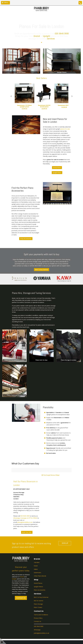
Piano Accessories (40, 578)
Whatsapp (37, 617)
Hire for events (39, 588)
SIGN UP (65, 531)
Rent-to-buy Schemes (41, 585)
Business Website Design (9, 641)
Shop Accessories (26, 239)
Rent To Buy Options (42, 270)
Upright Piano (57, 173)
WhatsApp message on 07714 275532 (25, 506)
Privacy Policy (38, 606)
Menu (5, 3)
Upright (46, 36)
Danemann (37, 560)
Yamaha (37, 550)
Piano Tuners (38, 595)
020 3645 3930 (62, 34)
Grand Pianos (38, 571)
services (51, 39)
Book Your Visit (27, 520)
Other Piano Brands (40, 564)
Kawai (36, 554)
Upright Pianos (38, 574)
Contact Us (21, 586)
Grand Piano (57, 168)
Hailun (36, 557)
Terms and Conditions (41, 602)
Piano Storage (38, 592)
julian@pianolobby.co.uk (25, 510)
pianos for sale (65, 129)
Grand (37, 36)
